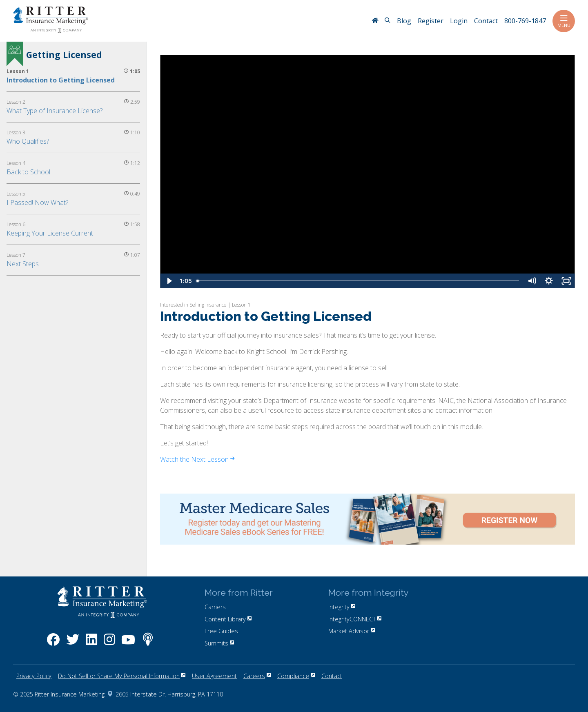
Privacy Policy (34, 676)
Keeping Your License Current (50, 233)
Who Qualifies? (28, 141)
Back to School (28, 172)
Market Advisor (352, 631)
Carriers (215, 607)
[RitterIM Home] (375, 21)
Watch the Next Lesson (197, 459)
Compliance (296, 676)
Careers (257, 676)
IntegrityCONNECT (355, 619)
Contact (332, 676)
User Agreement (214, 676)
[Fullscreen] (566, 281)
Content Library (228, 619)
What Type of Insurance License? (55, 111)
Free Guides (221, 631)
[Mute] (532, 281)
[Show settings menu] (549, 281)
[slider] (358, 281)
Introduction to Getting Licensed (61, 80)
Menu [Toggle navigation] (564, 21)
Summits (219, 643)
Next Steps (23, 264)
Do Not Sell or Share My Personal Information (122, 676)
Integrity (342, 607)
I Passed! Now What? (37, 202)
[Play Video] (169, 281)
